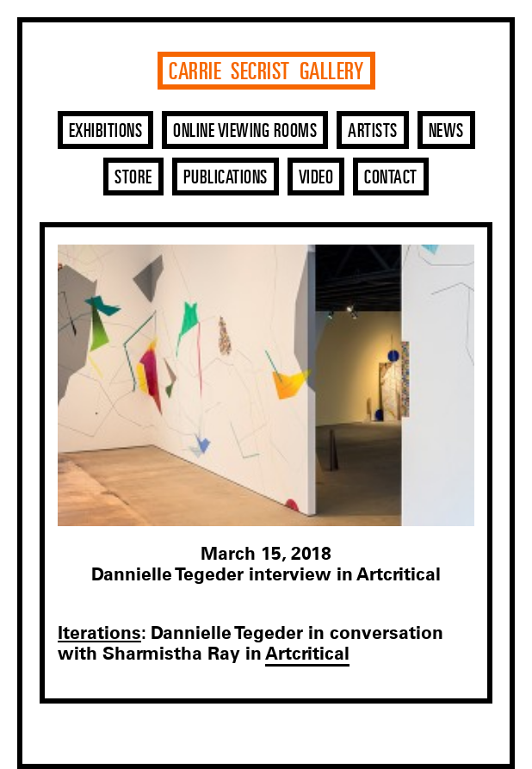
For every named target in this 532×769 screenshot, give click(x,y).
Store (133, 178)
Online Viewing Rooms (245, 132)
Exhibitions (106, 132)
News (446, 132)
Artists (373, 132)
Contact (391, 178)
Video (316, 178)
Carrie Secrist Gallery (266, 72)
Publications (226, 178)
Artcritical (307, 653)
